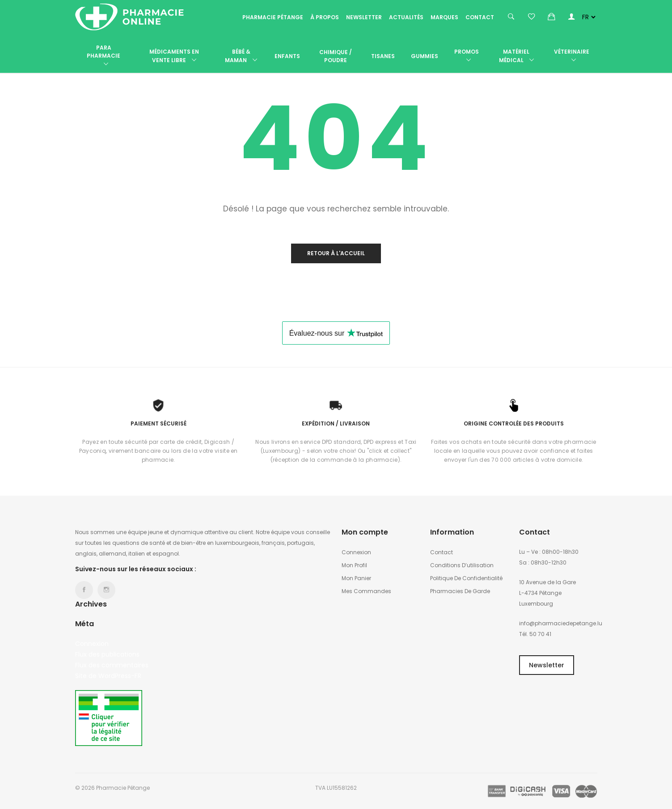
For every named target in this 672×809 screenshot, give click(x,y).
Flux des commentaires (112, 665)
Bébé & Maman (241, 57)
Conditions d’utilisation (462, 565)
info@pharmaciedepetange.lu (561, 623)
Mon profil (354, 565)
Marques (444, 17)
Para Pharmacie (104, 57)
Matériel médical (516, 57)
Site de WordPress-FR (108, 676)
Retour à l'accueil (336, 253)
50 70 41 (540, 634)
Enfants (287, 56)
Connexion (92, 644)
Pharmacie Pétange (273, 17)
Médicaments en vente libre (174, 57)
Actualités (406, 17)
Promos (467, 57)
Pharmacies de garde (460, 591)
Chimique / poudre (336, 56)
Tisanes (383, 56)
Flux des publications (107, 654)
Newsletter (364, 17)
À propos (325, 17)
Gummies (425, 56)
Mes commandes (366, 591)
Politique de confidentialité (466, 578)
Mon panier (356, 578)
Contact (480, 17)
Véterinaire (572, 57)
